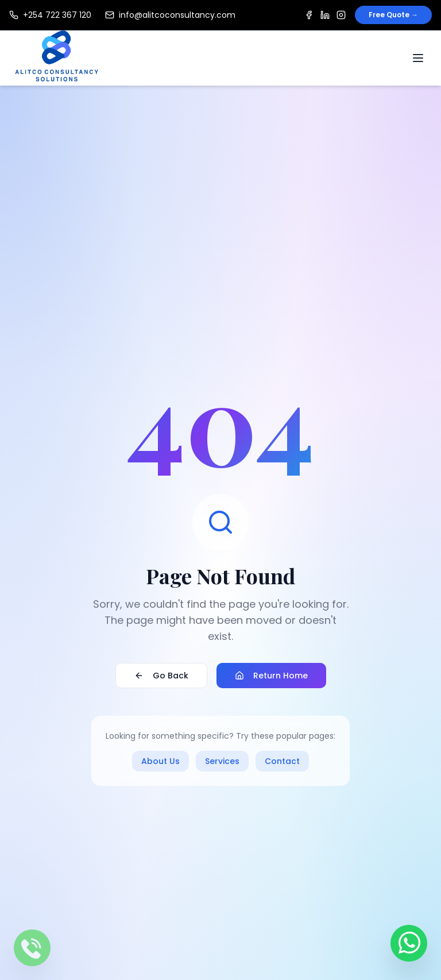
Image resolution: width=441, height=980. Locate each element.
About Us (160, 762)
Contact (282, 762)
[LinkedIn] (325, 15)
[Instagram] (341, 15)
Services (222, 762)
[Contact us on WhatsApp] (409, 939)
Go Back (161, 676)
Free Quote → (393, 15)
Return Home (271, 676)
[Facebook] (309, 15)
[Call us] (32, 948)
